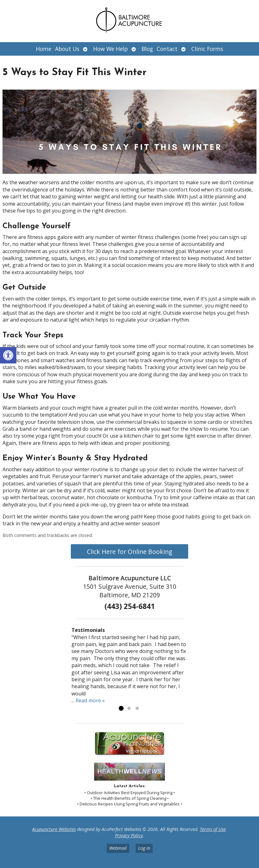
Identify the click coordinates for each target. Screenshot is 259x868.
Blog (147, 49)
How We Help (110, 49)
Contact (167, 49)
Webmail (118, 848)
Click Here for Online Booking (129, 552)
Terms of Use (213, 829)
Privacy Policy (129, 835)
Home (44, 49)
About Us (67, 49)
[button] (8, 355)
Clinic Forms (207, 49)
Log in (144, 848)
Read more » (90, 700)
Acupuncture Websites (54, 829)
